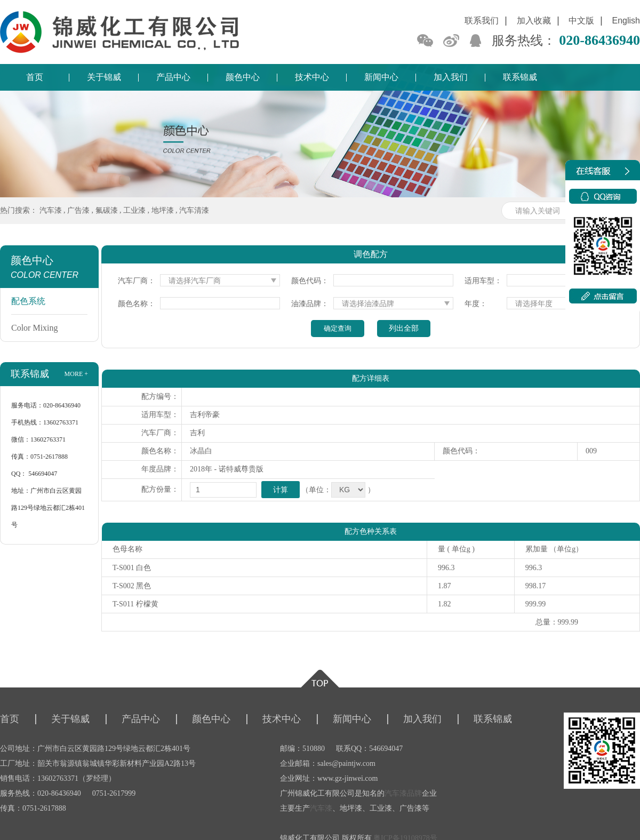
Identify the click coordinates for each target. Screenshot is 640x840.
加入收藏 (534, 21)
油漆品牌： (310, 304)
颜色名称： (137, 304)
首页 (35, 77)
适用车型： (483, 281)
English (626, 21)
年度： (476, 304)
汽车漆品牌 (403, 793)
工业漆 (134, 210)
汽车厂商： (137, 281)
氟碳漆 (107, 210)
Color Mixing (35, 328)
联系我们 (482, 21)
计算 (281, 490)
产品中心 (173, 77)
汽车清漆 (194, 210)
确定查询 (338, 328)
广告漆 (78, 210)
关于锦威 (104, 77)
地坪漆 (163, 210)
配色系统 (28, 301)
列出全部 (404, 328)
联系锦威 (520, 77)
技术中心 (312, 77)
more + (76, 374)
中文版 (581, 21)
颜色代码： (310, 281)
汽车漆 (51, 210)
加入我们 (451, 77)
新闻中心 (381, 77)
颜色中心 (243, 77)
